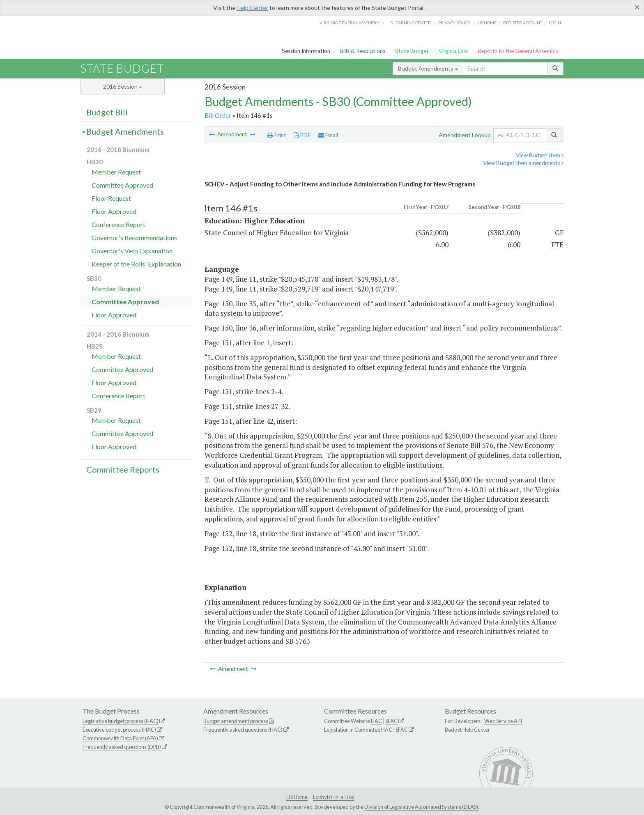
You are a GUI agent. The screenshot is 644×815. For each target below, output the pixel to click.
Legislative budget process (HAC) (121, 721)
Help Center (252, 8)
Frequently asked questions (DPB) (122, 747)
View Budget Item (540, 155)
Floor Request (111, 198)
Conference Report (118, 224)
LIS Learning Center (409, 23)
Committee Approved (122, 185)
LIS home (487, 23)
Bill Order (218, 115)
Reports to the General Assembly (518, 51)
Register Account (523, 23)
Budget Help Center (467, 730)
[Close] (637, 7)
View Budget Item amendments (523, 163)
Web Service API (503, 721)
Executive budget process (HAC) (119, 730)
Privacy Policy (454, 23)
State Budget (412, 51)
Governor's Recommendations (134, 238)
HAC (376, 721)
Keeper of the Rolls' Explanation (136, 264)
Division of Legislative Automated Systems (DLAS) (421, 807)
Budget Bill (107, 112)
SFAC (391, 721)
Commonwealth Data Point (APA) (120, 738)
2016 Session (123, 86)
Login (555, 23)
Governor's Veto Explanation (132, 251)
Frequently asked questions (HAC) (243, 730)
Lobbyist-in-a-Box (333, 797)
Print (277, 135)
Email (328, 135)
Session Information (306, 51)
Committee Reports (123, 469)
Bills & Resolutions (362, 51)
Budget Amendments (428, 68)
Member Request (116, 172)
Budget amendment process (236, 721)
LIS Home (297, 797)
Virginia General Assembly (350, 23)
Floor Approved (114, 211)
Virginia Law (453, 51)
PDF (302, 135)
